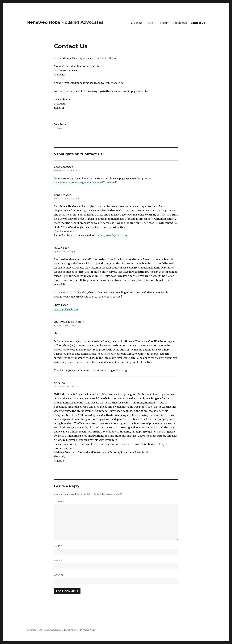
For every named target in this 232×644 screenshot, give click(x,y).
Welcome (136, 23)
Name (58, 546)
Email (58, 561)
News (150, 23)
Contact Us (198, 23)
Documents (180, 23)
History (164, 23)
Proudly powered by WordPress (79, 630)
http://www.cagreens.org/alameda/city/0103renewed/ (85, 182)
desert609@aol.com (66, 309)
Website (59, 575)
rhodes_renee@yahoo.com (111, 235)
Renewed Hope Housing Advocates (65, 22)
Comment (60, 501)
